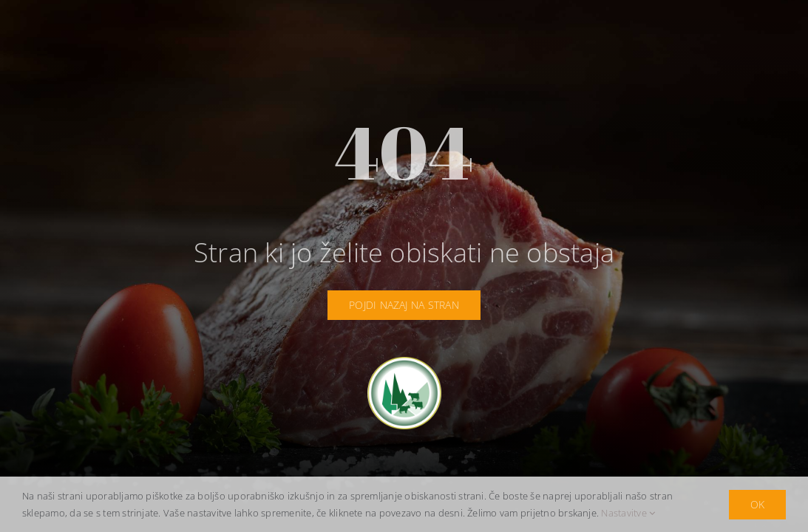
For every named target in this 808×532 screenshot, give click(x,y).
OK (757, 504)
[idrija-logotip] (404, 363)
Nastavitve (628, 513)
